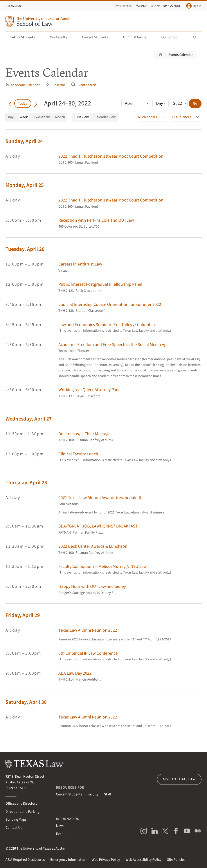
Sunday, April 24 (24, 141)
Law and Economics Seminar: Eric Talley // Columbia (107, 325)
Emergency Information (68, 860)
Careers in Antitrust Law (80, 264)
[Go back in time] (10, 103)
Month (60, 117)
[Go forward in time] (36, 103)
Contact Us (14, 828)
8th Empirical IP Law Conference (88, 653)
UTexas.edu (13, 6)
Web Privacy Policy (106, 860)
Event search (84, 85)
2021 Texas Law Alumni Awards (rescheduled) (100, 498)
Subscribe (55, 85)
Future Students (25, 37)
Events (61, 834)
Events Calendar (181, 55)
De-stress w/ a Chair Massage (85, 434)
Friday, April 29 (23, 615)
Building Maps (16, 820)
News (60, 826)
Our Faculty (61, 37)
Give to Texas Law (179, 779)
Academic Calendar (23, 85)
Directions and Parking (22, 812)
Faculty (142, 6)
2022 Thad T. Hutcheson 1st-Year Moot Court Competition (111, 156)
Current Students (97, 37)
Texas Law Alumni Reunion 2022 (88, 630)
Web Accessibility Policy (144, 860)
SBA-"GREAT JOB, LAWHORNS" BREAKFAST (98, 526)
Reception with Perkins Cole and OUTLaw (96, 220)
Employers (172, 6)
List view (82, 117)
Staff (156, 6)
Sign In (194, 6)
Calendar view (105, 117)
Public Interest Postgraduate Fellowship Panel (100, 284)
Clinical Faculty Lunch (78, 454)
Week (24, 117)
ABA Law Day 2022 (75, 673)
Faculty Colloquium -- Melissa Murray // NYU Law (103, 566)
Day (11, 117)
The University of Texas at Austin (41, 848)
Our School (172, 37)
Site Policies (176, 860)
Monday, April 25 (25, 185)
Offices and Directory (21, 804)
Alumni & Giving (137, 37)
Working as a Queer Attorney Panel (90, 390)
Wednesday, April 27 (29, 419)
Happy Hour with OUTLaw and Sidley (92, 586)
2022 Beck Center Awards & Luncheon (93, 546)
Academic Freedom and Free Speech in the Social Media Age (113, 345)
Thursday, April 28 (26, 483)
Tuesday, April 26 (25, 249)
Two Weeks (42, 117)
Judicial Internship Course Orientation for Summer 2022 (110, 304)
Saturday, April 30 (26, 702)
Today (23, 103)
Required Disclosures (25, 860)
